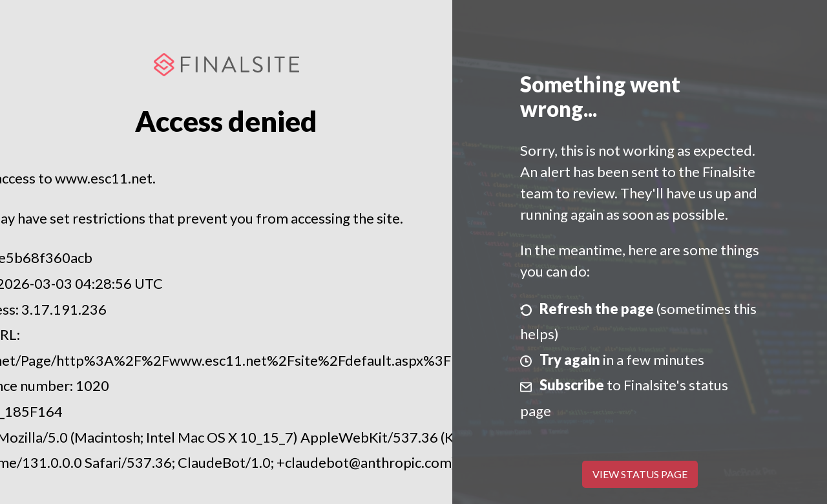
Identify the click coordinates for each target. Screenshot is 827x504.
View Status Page (640, 474)
